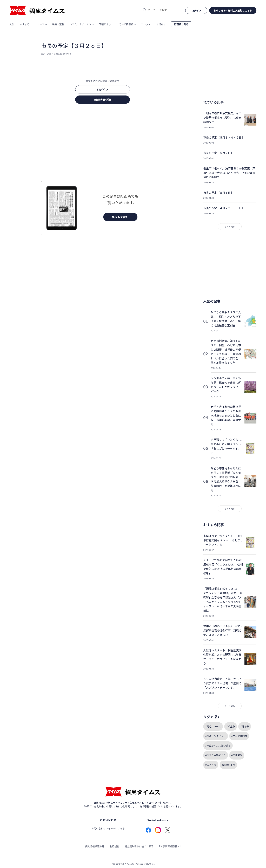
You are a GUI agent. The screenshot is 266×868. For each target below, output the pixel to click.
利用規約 (115, 846)
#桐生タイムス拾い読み (218, 746)
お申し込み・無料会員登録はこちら (233, 10)
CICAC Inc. (150, 864)
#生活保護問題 (239, 736)
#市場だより (228, 765)
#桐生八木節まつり (216, 755)
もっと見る (230, 226)
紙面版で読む (120, 217)
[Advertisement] (103, 143)
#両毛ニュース (213, 726)
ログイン (103, 89)
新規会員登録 (103, 100)
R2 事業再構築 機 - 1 (170, 846)
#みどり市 (211, 765)
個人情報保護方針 (95, 846)
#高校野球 (237, 755)
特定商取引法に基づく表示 (139, 846)
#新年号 (245, 726)
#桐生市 (231, 726)
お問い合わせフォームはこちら (108, 828)
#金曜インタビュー (216, 736)
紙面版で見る (181, 24)
